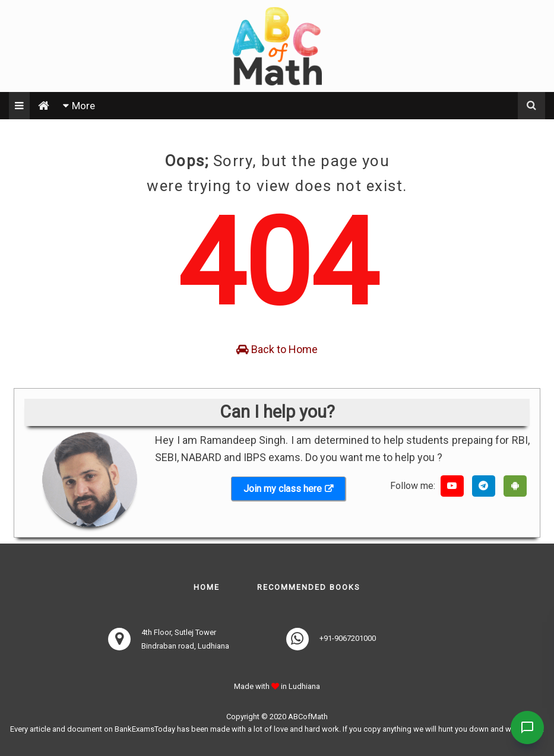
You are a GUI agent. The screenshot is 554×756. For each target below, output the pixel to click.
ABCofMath (308, 717)
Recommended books (309, 587)
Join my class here (283, 489)
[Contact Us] (525, 728)
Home (207, 587)
